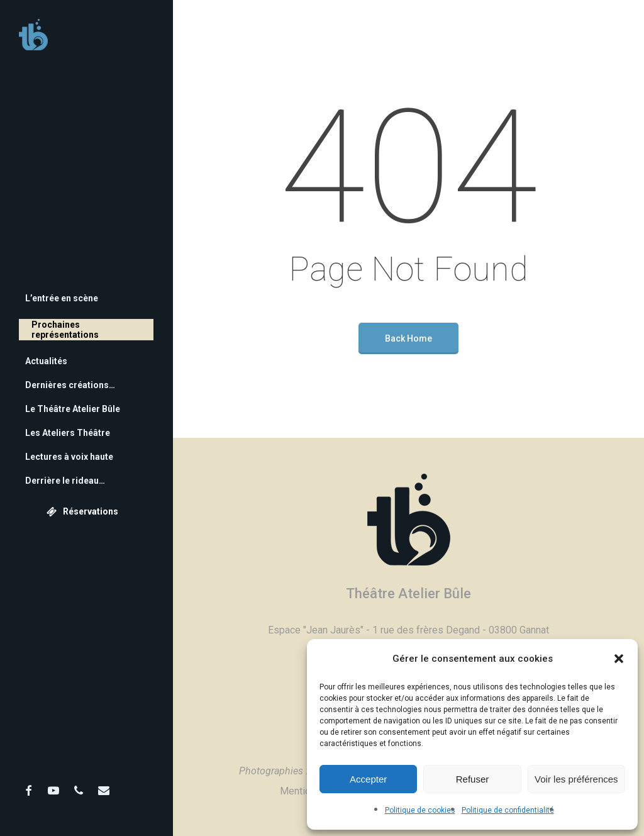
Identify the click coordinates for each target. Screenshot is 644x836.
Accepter (368, 779)
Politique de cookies (420, 810)
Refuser (473, 779)
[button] (619, 659)
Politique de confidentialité (508, 810)
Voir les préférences (576, 779)
